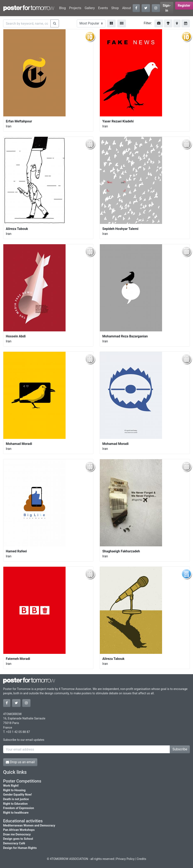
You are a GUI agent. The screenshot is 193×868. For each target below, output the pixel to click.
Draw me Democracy (17, 834)
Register (184, 5)
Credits (142, 859)
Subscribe (180, 749)
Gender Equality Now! (17, 795)
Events (103, 8)
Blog (62, 8)
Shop (115, 8)
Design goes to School (18, 839)
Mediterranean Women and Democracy (29, 826)
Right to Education (15, 804)
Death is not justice (16, 799)
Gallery (90, 8)
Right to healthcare (16, 813)
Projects (75, 8)
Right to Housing (14, 790)
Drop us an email (20, 762)
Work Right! (11, 786)
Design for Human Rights (20, 848)
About (126, 8)
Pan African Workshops (19, 830)
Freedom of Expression (19, 808)
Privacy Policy (125, 859)
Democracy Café (14, 843)
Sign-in (167, 8)
